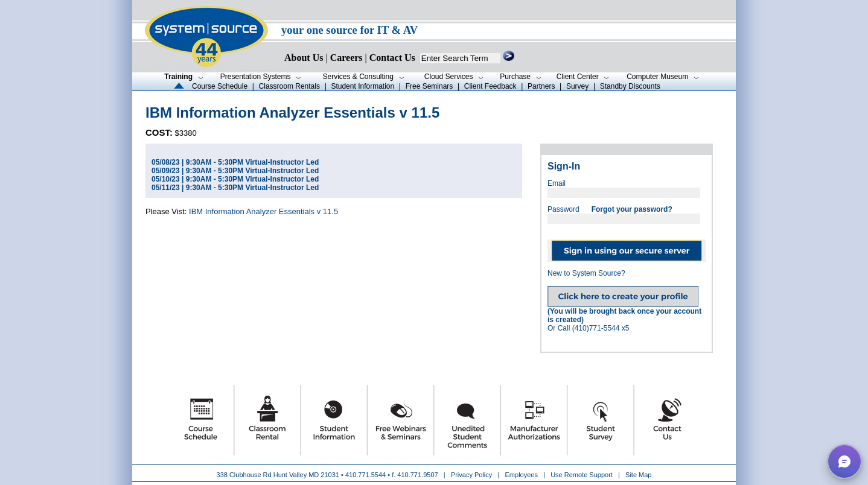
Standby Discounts (630, 86)
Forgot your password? (632, 209)
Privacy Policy (473, 475)
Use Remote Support (582, 475)
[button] (844, 461)
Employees (522, 475)
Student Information (362, 86)
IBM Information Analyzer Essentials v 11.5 (263, 211)
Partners (541, 86)
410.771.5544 (365, 475)
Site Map (638, 475)
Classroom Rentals (289, 86)
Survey (577, 86)
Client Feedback (490, 86)
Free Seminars (429, 86)
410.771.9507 (417, 475)
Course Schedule (220, 86)
